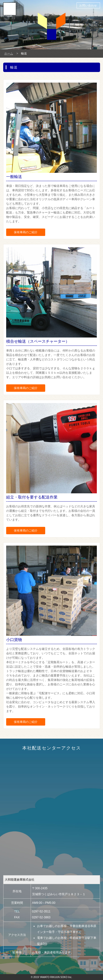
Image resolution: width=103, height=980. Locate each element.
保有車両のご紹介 (26, 232)
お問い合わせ (88, 5)
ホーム (9, 53)
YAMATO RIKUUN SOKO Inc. (56, 977)
